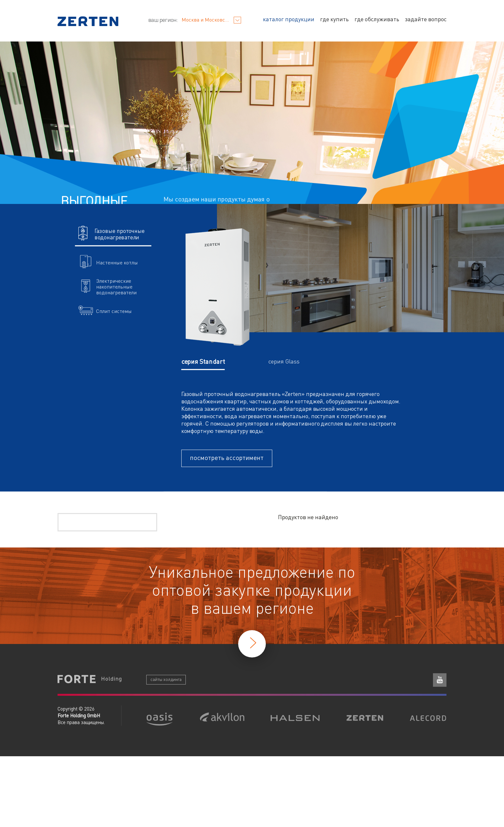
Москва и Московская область (212, 19)
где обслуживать (377, 19)
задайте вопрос (426, 19)
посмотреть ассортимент (227, 457)
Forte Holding (90, 680)
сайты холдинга (166, 679)
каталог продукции (289, 19)
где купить (334, 19)
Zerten (88, 21)
